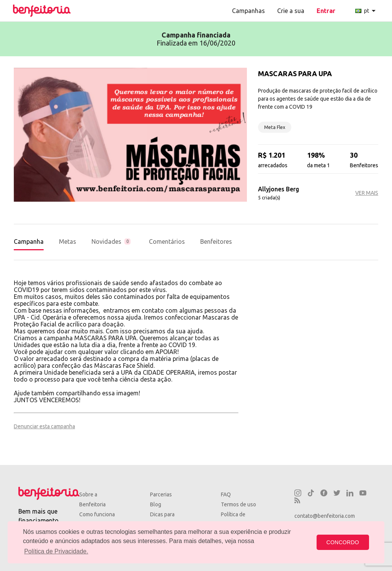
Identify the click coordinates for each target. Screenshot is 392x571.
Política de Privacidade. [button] (56, 551)
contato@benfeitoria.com (325, 516)
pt (367, 11)
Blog (156, 504)
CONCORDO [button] (343, 542)
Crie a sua (291, 11)
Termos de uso (238, 504)
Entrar (326, 11)
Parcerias (161, 494)
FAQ (226, 494)
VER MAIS (367, 193)
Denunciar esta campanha (44, 426)
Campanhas (248, 11)
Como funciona (97, 514)
